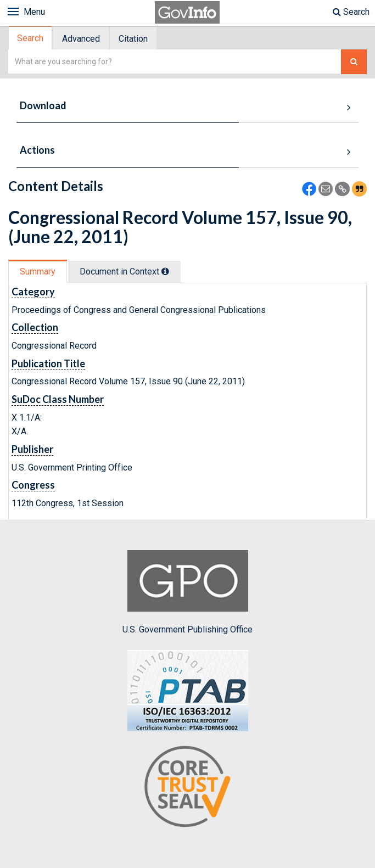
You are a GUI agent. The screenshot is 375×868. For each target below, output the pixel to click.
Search (351, 12)
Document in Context (124, 271)
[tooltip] (165, 271)
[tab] (31, 38)
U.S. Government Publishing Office (187, 592)
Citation (133, 39)
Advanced (81, 39)
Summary (38, 271)
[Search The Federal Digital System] (354, 62)
